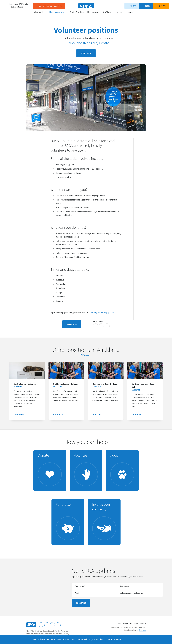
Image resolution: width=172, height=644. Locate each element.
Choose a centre (5, 5)
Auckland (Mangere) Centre (87, 43)
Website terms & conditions (128, 623)
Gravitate (142, 630)
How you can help (58, 14)
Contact (131, 14)
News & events (94, 14)
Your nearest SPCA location (19, 4)
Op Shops (108, 14)
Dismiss (141, 639)
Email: (78, 593)
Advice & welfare (77, 14)
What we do (40, 14)
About (120, 14)
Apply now (86, 53)
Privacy (143, 623)
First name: (80, 586)
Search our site (138, 14)
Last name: (125, 586)
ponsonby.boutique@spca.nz (101, 312)
